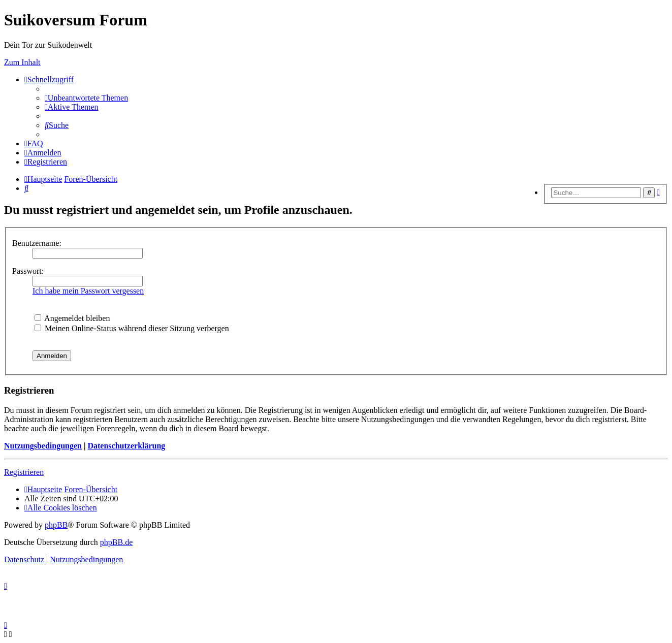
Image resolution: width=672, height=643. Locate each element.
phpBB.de (116, 542)
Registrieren (24, 472)
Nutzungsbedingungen (43, 446)
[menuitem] (86, 98)
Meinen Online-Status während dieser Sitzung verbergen (132, 328)
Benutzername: (37, 243)
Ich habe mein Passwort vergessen (88, 291)
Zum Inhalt (22, 62)
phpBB (56, 525)
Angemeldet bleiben (72, 318)
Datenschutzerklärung (126, 446)
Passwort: (28, 271)
